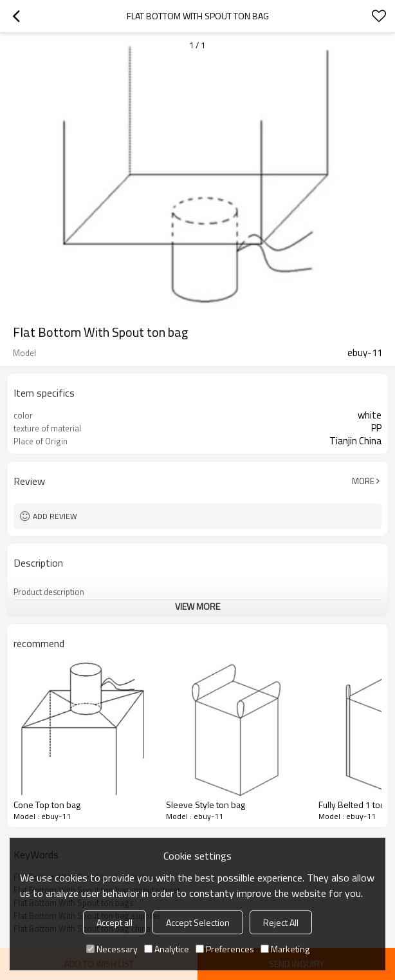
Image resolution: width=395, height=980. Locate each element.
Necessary (112, 949)
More (363, 481)
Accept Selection (198, 922)
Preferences (225, 949)
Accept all (115, 922)
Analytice (167, 949)
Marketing (285, 949)
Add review (55, 516)
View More (197, 606)
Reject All (281, 922)
